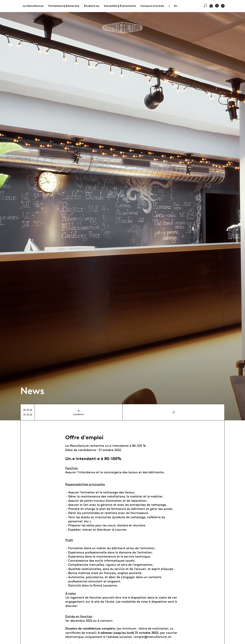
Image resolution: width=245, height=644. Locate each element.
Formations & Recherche (64, 6)
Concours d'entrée (152, 6)
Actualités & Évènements (120, 6)
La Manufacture (33, 6)
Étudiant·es (92, 6)
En (176, 6)
